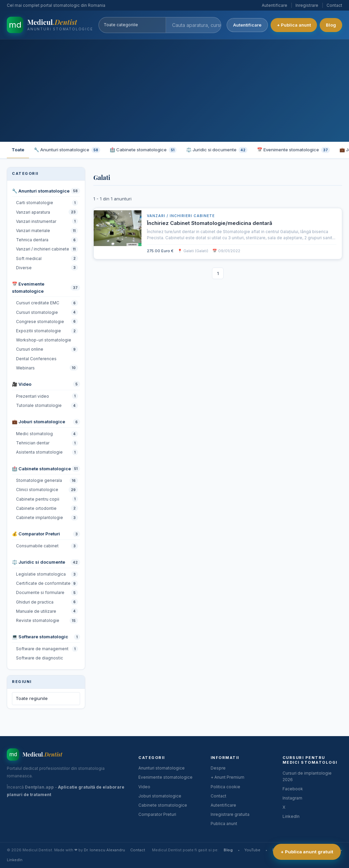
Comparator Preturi (157, 814)
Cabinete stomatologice (163, 805)
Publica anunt (224, 824)
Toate (18, 150)
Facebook (293, 789)
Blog (331, 25)
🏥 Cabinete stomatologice (143, 150)
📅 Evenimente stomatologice (293, 150)
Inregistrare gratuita (230, 814)
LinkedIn (291, 816)
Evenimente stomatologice (165, 777)
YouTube (252, 850)
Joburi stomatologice (160, 796)
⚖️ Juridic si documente (217, 150)
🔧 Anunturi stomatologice (67, 150)
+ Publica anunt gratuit (307, 852)
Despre (218, 768)
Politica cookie (225, 787)
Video (144, 787)
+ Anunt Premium (227, 777)
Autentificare (275, 5)
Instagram (292, 798)
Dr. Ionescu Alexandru (104, 850)
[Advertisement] (174, 91)
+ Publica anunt (294, 25)
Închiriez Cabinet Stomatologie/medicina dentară (210, 223)
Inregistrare (307, 5)
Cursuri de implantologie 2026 (307, 776)
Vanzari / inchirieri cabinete (181, 216)
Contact (334, 5)
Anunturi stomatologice (162, 768)
